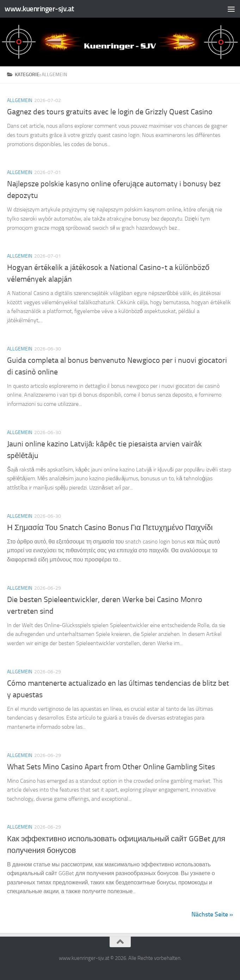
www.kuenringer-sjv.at (39, 9)
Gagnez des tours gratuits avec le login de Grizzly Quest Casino (110, 112)
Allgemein (20, 100)
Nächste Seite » (212, 914)
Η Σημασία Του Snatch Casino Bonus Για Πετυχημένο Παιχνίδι (110, 528)
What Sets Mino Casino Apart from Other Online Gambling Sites (111, 767)
